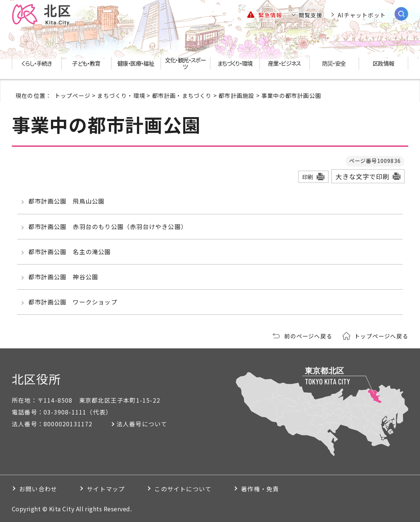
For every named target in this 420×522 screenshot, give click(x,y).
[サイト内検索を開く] (401, 14)
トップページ (73, 95)
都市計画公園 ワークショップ (73, 302)
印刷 (308, 177)
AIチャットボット (362, 15)
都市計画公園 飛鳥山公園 (66, 201)
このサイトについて (183, 489)
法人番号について (142, 424)
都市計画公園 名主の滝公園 (70, 252)
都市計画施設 (236, 95)
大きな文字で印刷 (362, 176)
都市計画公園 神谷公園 (63, 277)
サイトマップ (106, 489)
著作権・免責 (260, 489)
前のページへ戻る (308, 336)
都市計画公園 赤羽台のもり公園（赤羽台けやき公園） (108, 226)
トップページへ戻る (381, 336)
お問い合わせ (38, 489)
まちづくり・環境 (121, 95)
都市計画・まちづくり (182, 95)
